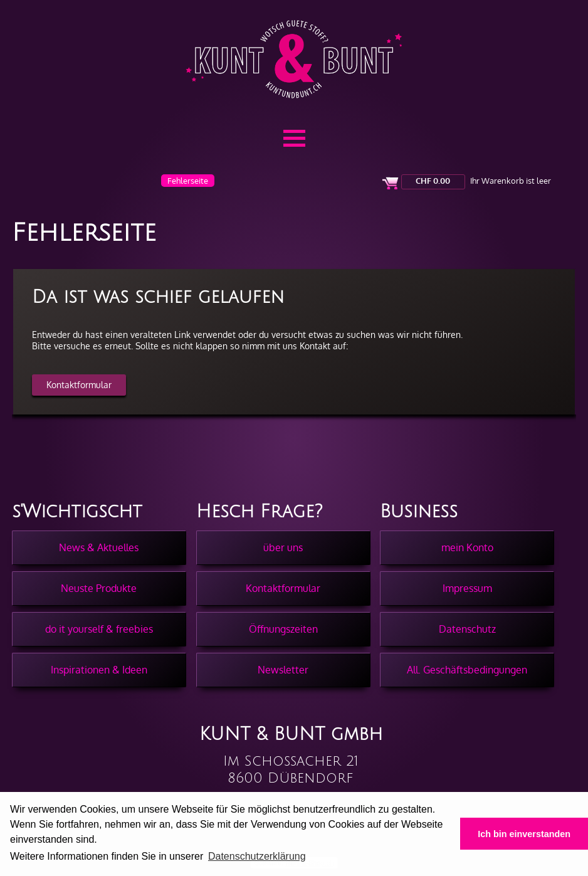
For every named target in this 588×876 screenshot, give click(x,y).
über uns (283, 547)
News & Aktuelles (99, 547)
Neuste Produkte (99, 588)
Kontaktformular (79, 385)
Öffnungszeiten (283, 629)
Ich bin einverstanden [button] (524, 834)
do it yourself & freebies (99, 629)
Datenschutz (467, 629)
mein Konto (467, 547)
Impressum (467, 588)
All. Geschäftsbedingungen (467, 670)
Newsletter (283, 670)
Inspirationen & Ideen (99, 670)
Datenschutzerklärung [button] (257, 856)
